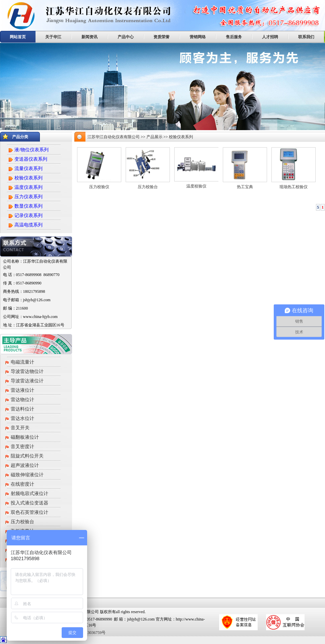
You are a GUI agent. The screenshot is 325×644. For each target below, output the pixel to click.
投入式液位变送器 (29, 503)
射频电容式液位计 (29, 494)
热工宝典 (245, 187)
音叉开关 (20, 428)
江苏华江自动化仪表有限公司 (114, 137)
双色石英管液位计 (29, 512)
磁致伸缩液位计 (27, 475)
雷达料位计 (22, 409)
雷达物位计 (22, 400)
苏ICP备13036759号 (88, 633)
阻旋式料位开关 (27, 456)
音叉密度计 (22, 447)
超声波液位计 (25, 465)
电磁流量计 (22, 362)
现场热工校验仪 (294, 187)
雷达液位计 (22, 390)
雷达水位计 (22, 418)
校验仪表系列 (181, 137)
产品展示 (154, 137)
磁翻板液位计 (25, 437)
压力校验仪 (99, 187)
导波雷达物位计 (27, 371)
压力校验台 (22, 522)
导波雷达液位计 (27, 381)
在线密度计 (22, 484)
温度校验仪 (196, 186)
